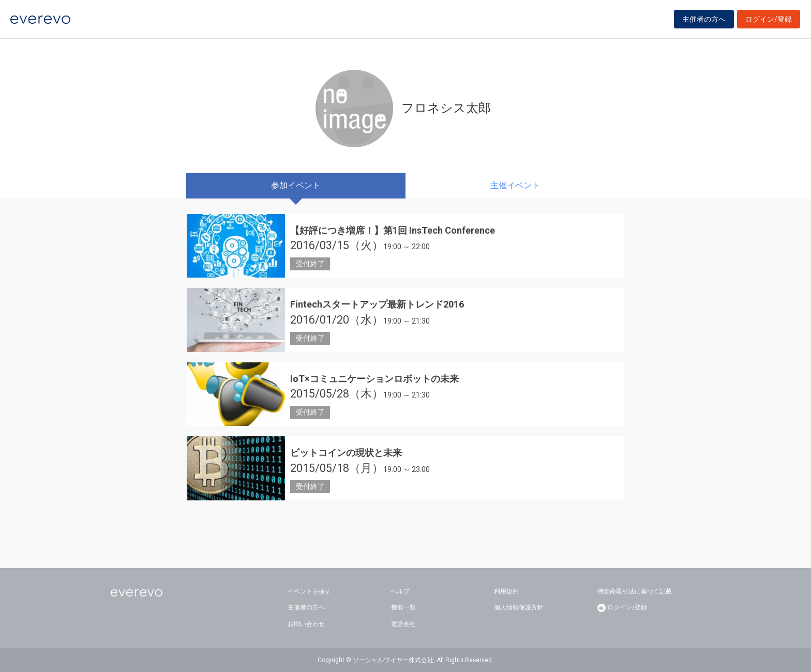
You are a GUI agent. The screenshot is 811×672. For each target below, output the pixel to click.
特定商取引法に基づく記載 (635, 591)
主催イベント (515, 185)
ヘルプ (400, 591)
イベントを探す (309, 591)
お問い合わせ (306, 624)
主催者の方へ (704, 22)
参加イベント (296, 185)
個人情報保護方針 (519, 607)
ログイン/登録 (769, 22)
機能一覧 (403, 607)
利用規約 (506, 591)
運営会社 (403, 624)
